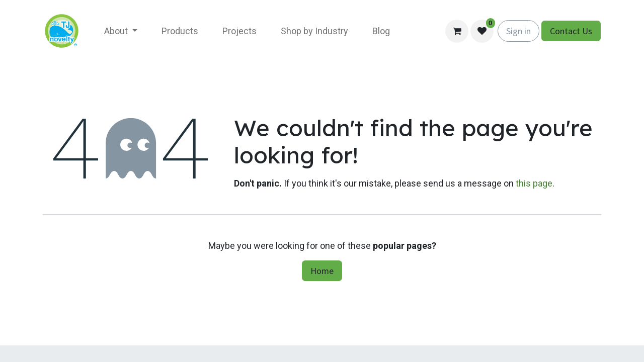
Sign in (518, 31)
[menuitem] (121, 31)
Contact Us (571, 31)
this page (534, 183)
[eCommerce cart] (457, 31)
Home (322, 271)
